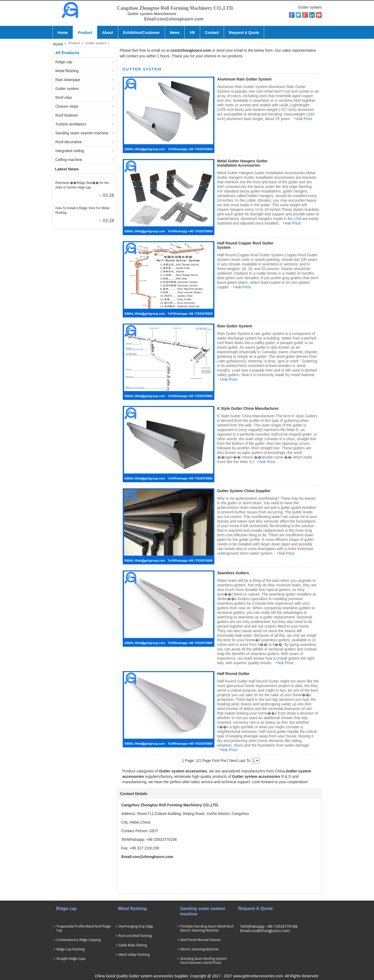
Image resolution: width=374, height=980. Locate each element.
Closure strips (67, 106)
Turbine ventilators (71, 124)
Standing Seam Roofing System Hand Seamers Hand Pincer (204, 961)
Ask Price (304, 119)
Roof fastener (67, 115)
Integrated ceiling (70, 151)
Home (63, 33)
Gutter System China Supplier (244, 491)
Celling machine (69, 160)
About (107, 33)
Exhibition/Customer (141, 33)
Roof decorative (69, 142)
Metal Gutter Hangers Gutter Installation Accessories (242, 163)
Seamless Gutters (233, 573)
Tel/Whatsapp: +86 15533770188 (269, 926)
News (175, 33)
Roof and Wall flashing (135, 936)
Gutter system (96, 43)
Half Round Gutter (234, 674)
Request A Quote (244, 33)
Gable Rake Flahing (133, 945)
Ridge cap (64, 62)
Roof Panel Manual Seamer (201, 940)
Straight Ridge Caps (71, 959)
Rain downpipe (68, 80)
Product (85, 33)
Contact (212, 33)
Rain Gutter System (235, 326)
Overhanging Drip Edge (136, 926)
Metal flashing (67, 71)
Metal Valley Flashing (134, 955)
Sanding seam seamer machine (82, 133)
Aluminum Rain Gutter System (244, 79)
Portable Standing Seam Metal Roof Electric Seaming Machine (207, 928)
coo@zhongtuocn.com (191, 50)
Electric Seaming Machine (200, 949)
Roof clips (64, 97)
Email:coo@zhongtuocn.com (265, 931)
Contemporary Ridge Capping (79, 940)
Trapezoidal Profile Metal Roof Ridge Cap (84, 928)
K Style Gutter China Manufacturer (248, 408)
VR (192, 33)
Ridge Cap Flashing (71, 949)
